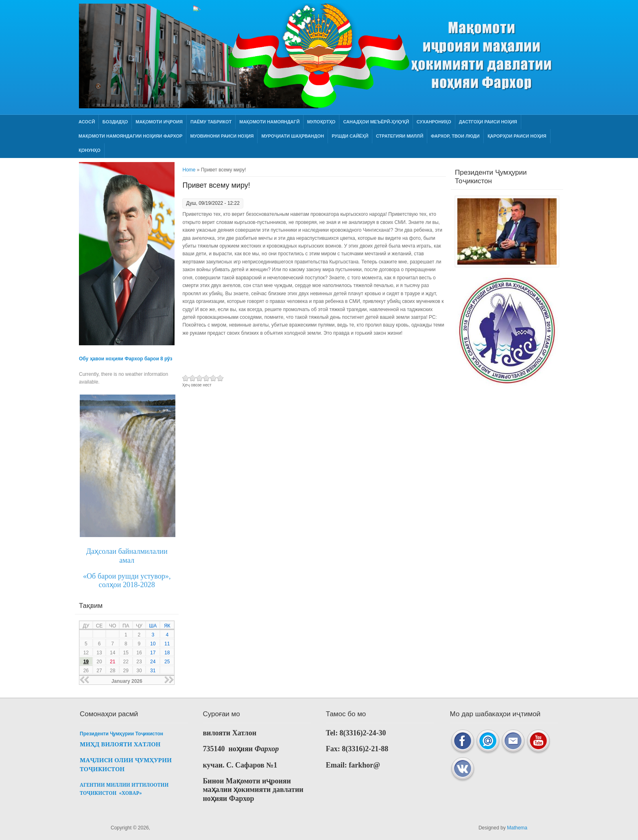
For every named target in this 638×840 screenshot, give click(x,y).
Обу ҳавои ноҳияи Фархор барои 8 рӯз (126, 359)
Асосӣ (87, 122)
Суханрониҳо (434, 122)
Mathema (517, 828)
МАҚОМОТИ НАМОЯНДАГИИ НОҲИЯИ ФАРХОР (130, 136)
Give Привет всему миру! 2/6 (193, 378)
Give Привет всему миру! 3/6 (200, 378)
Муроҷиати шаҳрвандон (293, 136)
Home (189, 170)
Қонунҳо (90, 150)
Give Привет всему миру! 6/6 (220, 378)
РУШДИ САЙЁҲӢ (350, 136)
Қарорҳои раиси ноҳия (517, 136)
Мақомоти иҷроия (159, 122)
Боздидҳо (115, 122)
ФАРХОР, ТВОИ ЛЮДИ (455, 136)
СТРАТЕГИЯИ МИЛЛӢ (400, 136)
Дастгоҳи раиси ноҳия (488, 122)
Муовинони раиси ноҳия (222, 136)
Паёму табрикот (211, 122)
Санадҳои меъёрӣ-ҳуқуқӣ (376, 122)
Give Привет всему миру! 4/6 (206, 378)
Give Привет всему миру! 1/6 (186, 378)
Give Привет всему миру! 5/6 (213, 378)
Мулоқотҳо (321, 122)
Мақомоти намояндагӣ (269, 122)
